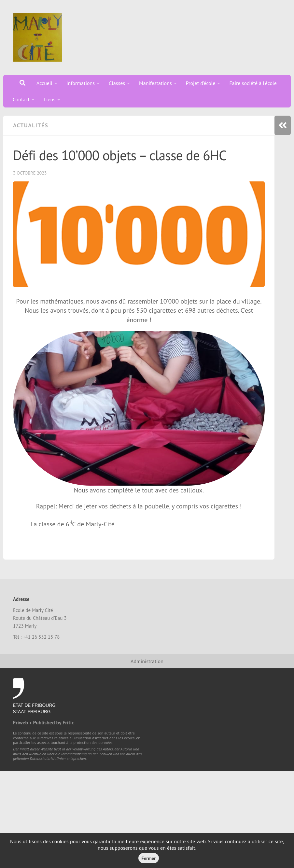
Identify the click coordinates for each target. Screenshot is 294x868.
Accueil (44, 83)
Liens (49, 99)
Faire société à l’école (253, 83)
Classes (117, 83)
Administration (147, 661)
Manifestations (155, 83)
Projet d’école (201, 83)
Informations (81, 83)
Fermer (149, 858)
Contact (21, 99)
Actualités (31, 125)
